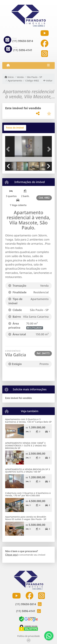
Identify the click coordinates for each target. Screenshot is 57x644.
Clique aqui (11, 555)
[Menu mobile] (8, 65)
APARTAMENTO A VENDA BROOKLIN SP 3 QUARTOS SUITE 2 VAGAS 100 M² (28, 470)
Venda (20, 77)
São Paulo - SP (34, 77)
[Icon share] (45, 33)
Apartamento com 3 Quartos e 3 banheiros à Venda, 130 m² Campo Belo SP (28, 420)
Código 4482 (32, 80)
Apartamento (15, 80)
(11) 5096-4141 (23, 50)
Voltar (48, 80)
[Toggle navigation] (48, 65)
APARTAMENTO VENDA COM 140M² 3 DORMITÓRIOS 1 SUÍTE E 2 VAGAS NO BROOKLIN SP (26, 445)
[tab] (15, 128)
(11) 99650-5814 (23, 41)
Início (9, 77)
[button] (9, 149)
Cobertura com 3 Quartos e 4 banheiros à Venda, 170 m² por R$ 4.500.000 (28, 494)
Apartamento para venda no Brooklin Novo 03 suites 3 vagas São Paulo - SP (26, 518)
